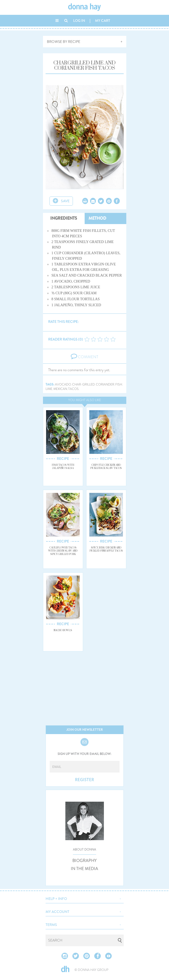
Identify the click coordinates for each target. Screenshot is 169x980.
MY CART (103, 21)
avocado (63, 385)
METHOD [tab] (97, 218)
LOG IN (79, 21)
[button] (85, 898)
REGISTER (85, 780)
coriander (105, 385)
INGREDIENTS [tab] (64, 218)
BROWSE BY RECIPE (64, 42)
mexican (60, 389)
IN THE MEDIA (85, 869)
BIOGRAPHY (85, 861)
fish (119, 385)
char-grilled (83, 385)
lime (49, 389)
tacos (73, 389)
